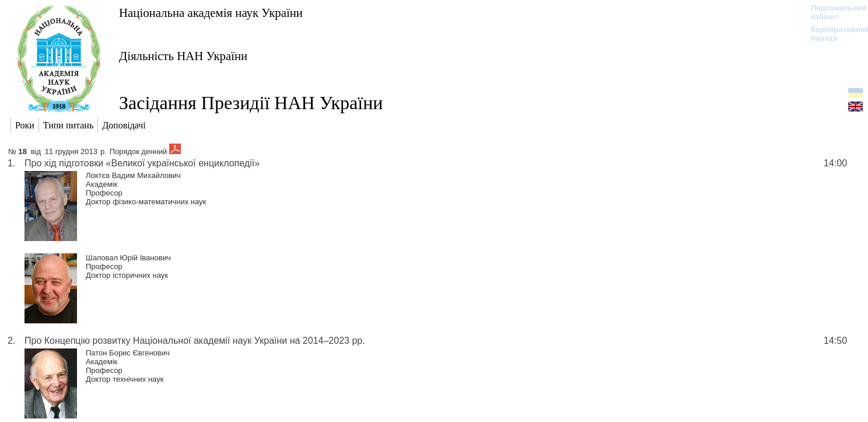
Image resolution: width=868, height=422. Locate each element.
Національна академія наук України (211, 13)
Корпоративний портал (833, 34)
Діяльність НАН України (183, 56)
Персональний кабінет (833, 12)
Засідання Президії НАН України (251, 103)
